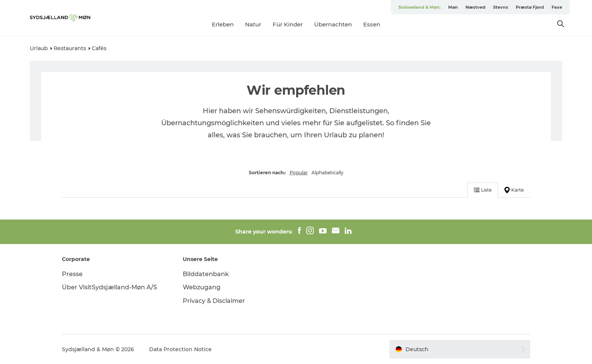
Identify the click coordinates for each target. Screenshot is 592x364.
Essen (372, 24)
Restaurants (70, 48)
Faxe (557, 7)
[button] (460, 349)
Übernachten (333, 24)
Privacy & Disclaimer (214, 301)
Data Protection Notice (180, 349)
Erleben (223, 24)
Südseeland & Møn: (419, 7)
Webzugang (202, 287)
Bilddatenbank (206, 274)
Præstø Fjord (530, 7)
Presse (72, 274)
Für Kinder (288, 24)
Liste (483, 190)
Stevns (501, 7)
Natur (253, 24)
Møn (453, 7)
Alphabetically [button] (328, 173)
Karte (514, 190)
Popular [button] (299, 173)
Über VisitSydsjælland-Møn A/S (109, 287)
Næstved (476, 7)
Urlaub (39, 48)
